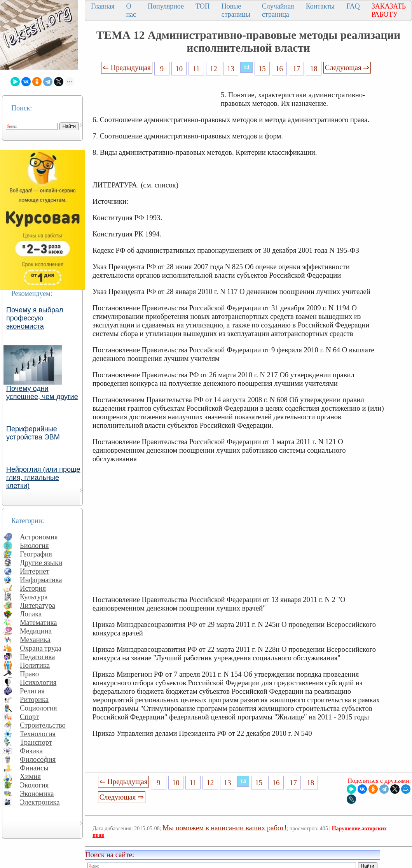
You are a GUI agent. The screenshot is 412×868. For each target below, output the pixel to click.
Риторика (34, 699)
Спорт (29, 717)
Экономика (37, 794)
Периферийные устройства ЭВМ (33, 433)
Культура (34, 597)
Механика (35, 640)
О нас (131, 10)
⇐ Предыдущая (127, 67)
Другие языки (41, 563)
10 (179, 69)
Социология (38, 708)
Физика (31, 751)
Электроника (40, 802)
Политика (35, 665)
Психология (38, 682)
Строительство (43, 725)
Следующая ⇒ (347, 67)
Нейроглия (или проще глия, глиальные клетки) (43, 478)
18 (314, 69)
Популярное (166, 6)
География (36, 554)
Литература (38, 605)
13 (231, 69)
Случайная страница (278, 10)
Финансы (34, 768)
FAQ (353, 6)
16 (279, 69)
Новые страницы (236, 10)
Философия (38, 759)
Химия (30, 776)
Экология (34, 785)
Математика (38, 622)
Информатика (41, 580)
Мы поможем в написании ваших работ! (224, 828)
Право (29, 674)
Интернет (35, 571)
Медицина (36, 631)
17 (297, 69)
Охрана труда (41, 648)
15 (262, 69)
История (33, 588)
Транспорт (36, 742)
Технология (38, 734)
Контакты (320, 6)
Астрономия (39, 537)
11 (196, 69)
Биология (34, 545)
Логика (31, 614)
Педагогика (38, 657)
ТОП (203, 6)
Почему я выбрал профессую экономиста (35, 318)
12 (214, 69)
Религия (32, 691)
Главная (103, 6)
